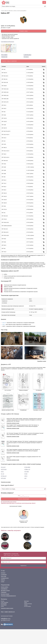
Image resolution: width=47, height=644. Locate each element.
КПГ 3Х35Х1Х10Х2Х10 (7, 226)
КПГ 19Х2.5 (4, 203)
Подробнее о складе (42, 361)
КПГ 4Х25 (4, 167)
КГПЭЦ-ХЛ (4, 476)
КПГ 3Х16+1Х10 (5, 222)
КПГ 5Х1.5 (4, 180)
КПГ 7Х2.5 (4, 252)
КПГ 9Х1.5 (4, 187)
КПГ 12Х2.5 (4, 122)
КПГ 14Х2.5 (4, 200)
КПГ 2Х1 (4, 213)
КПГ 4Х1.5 (4, 105)
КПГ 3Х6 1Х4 (5, 79)
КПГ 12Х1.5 (4, 118)
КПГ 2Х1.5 (4, 138)
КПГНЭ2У (3, 478)
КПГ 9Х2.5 (4, 190)
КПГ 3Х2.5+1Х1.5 (5, 157)
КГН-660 (27, 472)
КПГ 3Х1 (4, 69)
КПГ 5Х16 (4, 242)
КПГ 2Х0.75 (4, 128)
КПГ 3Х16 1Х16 (5, 89)
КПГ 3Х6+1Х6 (5, 161)
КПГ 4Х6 (4, 177)
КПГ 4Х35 (4, 170)
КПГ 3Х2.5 (4, 154)
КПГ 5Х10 (4, 239)
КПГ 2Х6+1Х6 (5, 216)
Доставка (4, 55)
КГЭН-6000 (27, 467)
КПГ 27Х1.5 (4, 209)
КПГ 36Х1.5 (4, 148)
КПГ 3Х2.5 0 (4, 73)
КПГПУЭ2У (4, 469)
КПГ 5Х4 (4, 248)
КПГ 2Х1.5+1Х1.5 (5, 135)
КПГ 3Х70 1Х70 (5, 102)
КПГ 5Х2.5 (4, 245)
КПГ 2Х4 (4, 141)
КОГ (26, 478)
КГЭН (26, 474)
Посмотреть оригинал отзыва (13, 423)
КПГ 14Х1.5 (4, 196)
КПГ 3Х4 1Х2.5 (5, 76)
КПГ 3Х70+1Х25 (5, 235)
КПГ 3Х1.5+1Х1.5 (5, 151)
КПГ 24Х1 (4, 206)
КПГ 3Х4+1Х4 (5, 229)
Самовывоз (27, 55)
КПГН (26, 476)
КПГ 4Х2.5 (4, 108)
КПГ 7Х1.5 (4, 183)
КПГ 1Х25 (4, 125)
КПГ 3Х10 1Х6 (5, 82)
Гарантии (4, 57)
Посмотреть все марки (6, 482)
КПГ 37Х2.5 (4, 219)
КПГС (4, 324)
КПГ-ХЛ (4, 323)
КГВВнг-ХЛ (27, 469)
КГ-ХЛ (3, 474)
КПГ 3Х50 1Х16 (5, 95)
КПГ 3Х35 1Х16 (5, 92)
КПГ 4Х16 (4, 115)
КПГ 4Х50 (4, 174)
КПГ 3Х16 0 (4, 86)
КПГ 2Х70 (4, 144)
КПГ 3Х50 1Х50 (5, 99)
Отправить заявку (23, 31)
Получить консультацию (23, 499)
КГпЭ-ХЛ (3, 467)
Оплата (26, 57)
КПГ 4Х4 (4, 112)
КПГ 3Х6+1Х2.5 (5, 232)
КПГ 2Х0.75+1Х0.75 (6, 131)
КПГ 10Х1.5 (4, 193)
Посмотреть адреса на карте (7, 608)
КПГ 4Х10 (4, 164)
